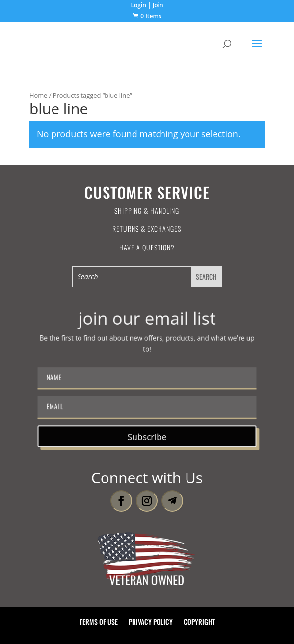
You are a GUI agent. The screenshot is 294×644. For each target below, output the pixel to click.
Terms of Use (99, 623)
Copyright (199, 623)
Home (38, 95)
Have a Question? (147, 247)
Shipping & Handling (147, 211)
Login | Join (147, 6)
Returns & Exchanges (147, 229)
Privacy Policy (151, 623)
